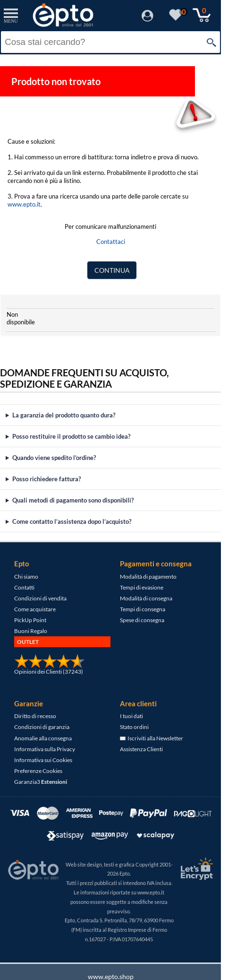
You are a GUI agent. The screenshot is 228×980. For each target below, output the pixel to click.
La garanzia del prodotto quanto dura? (64, 415)
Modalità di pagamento (148, 577)
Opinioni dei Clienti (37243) (49, 672)
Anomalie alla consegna (43, 738)
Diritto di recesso (35, 716)
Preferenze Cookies (38, 771)
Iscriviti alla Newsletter (152, 738)
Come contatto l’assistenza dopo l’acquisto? (72, 521)
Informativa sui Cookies (43, 760)
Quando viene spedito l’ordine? (54, 458)
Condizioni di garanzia (42, 727)
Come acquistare (35, 609)
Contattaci (111, 242)
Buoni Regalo (31, 631)
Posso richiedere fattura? (46, 479)
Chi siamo (26, 577)
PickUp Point (30, 620)
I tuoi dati (131, 716)
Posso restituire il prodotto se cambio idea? (71, 436)
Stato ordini (134, 727)
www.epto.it (24, 204)
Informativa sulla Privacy (45, 749)
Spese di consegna (142, 620)
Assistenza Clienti (141, 749)
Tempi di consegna (143, 609)
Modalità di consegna (146, 598)
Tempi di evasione (142, 587)
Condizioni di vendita (40, 598)
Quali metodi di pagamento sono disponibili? (73, 500)
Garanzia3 (41, 782)
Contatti (24, 587)
